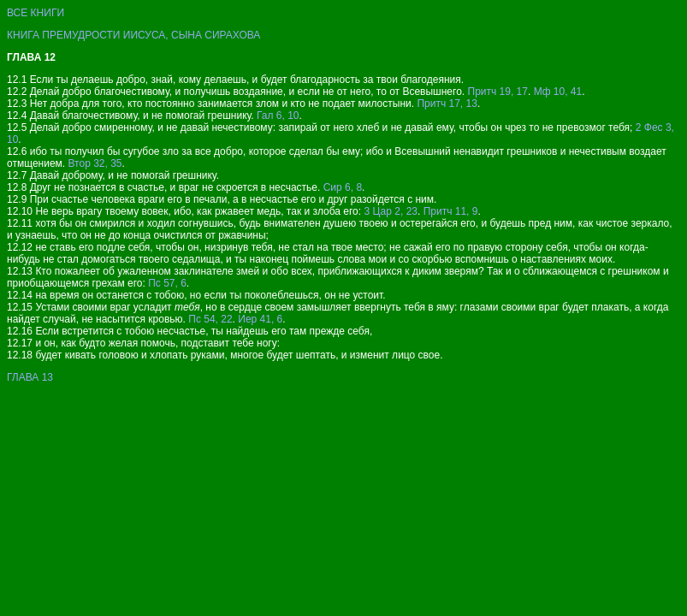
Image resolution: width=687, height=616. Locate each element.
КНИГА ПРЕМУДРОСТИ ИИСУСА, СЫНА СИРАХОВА (133, 35)
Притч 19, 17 (498, 92)
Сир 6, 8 (343, 187)
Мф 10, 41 (558, 92)
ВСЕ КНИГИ (36, 13)
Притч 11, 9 (451, 211)
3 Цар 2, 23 (391, 211)
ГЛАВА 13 (30, 377)
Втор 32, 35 (95, 163)
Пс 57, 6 (167, 283)
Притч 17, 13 (447, 104)
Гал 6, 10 (278, 115)
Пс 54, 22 (210, 319)
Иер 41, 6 (260, 319)
